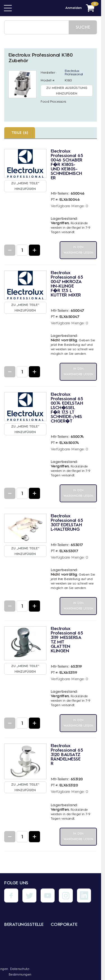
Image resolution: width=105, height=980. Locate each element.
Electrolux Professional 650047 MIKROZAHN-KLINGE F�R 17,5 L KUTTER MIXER (67, 284)
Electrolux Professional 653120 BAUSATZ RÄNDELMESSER (67, 755)
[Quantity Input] (22, 250)
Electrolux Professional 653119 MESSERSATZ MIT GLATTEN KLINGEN (67, 640)
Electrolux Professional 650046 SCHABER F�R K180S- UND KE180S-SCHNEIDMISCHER (67, 164)
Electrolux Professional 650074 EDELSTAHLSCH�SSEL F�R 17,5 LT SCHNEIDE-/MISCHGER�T (67, 408)
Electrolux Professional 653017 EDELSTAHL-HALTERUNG (67, 522)
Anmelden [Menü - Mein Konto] (73, 8)
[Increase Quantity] (34, 250)
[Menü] (8, 8)
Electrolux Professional (74, 73)
